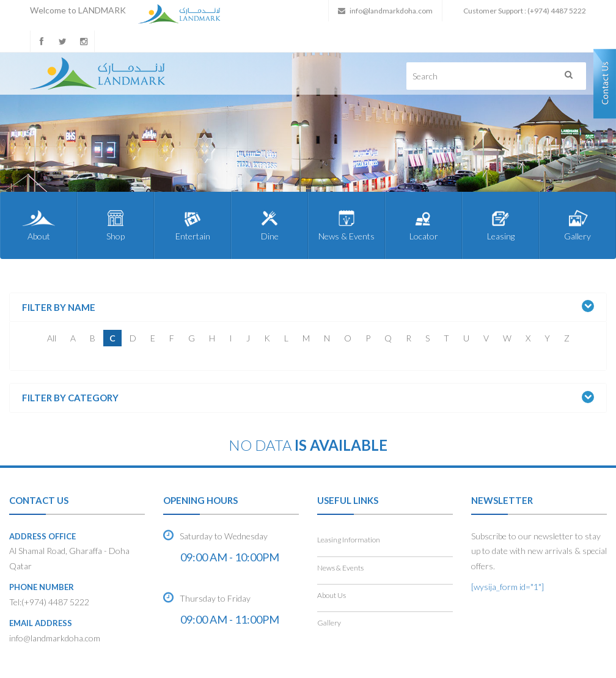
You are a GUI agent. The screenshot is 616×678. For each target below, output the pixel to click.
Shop (116, 225)
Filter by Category (70, 398)
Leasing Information (349, 540)
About (38, 225)
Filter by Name (59, 308)
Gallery (577, 225)
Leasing (501, 225)
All (52, 338)
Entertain (193, 225)
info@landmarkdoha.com (391, 11)
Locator (424, 225)
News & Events (346, 225)
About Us (332, 595)
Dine (269, 225)
